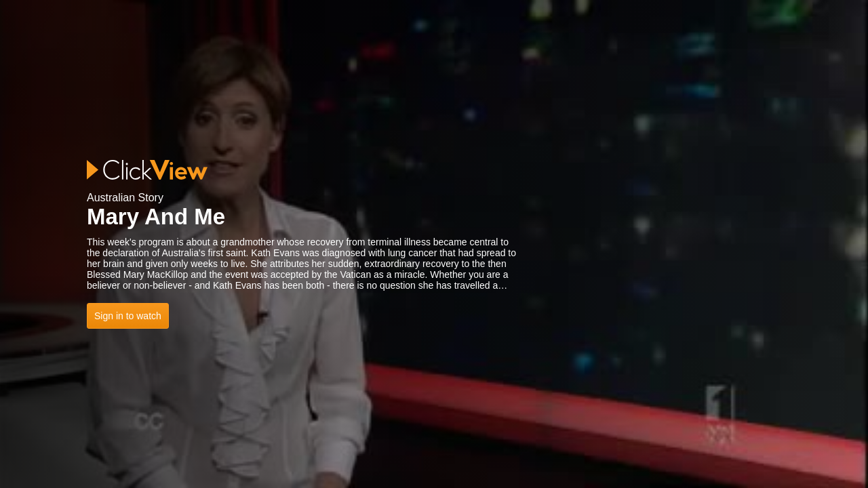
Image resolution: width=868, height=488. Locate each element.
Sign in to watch (128, 316)
